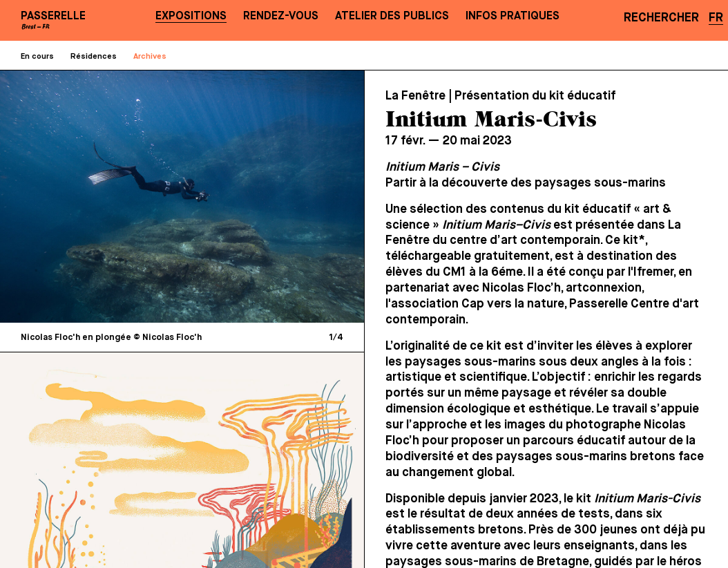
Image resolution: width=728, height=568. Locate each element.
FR (716, 18)
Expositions (191, 16)
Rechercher (661, 18)
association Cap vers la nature (478, 304)
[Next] (267, 196)
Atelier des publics (392, 16)
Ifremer (653, 272)
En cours (37, 57)
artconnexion (604, 288)
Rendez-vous (281, 16)
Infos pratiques (513, 16)
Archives (150, 57)
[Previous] (98, 196)
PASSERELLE (53, 16)
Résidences (94, 57)
